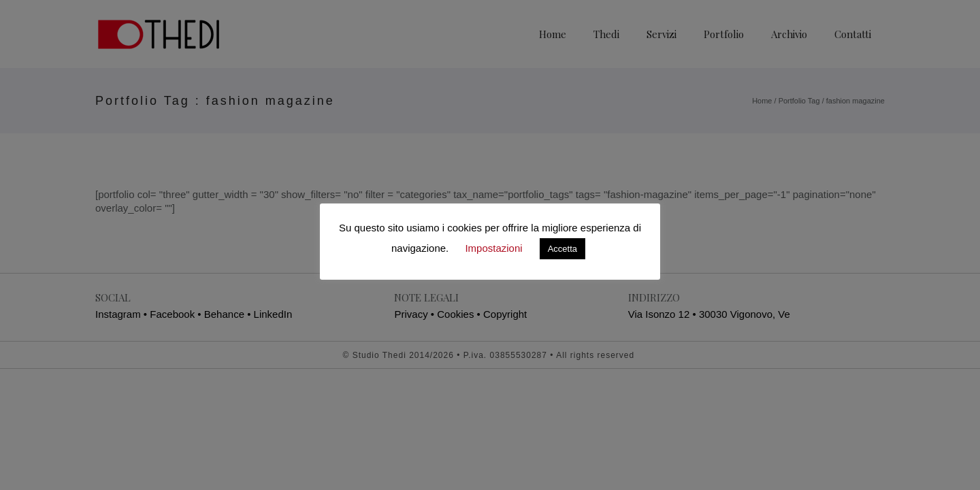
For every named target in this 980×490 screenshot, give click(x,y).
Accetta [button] (562, 249)
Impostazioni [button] (493, 248)
